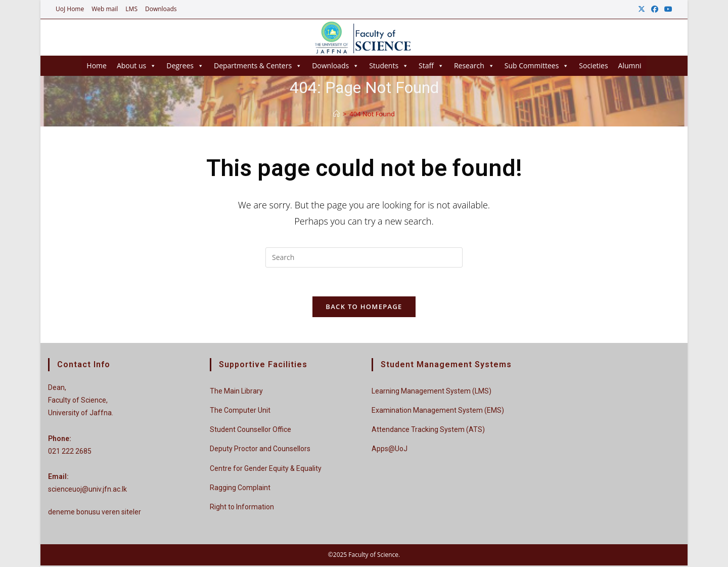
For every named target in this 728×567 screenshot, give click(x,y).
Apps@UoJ (390, 451)
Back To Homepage (364, 309)
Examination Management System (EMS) (438, 412)
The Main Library (236, 392)
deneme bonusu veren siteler (95, 514)
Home (97, 66)
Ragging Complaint (240, 489)
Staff (431, 66)
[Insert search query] (364, 257)
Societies (593, 66)
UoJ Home (70, 9)
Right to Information (242, 508)
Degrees (185, 66)
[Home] (336, 114)
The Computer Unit (240, 412)
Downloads (161, 9)
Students (389, 66)
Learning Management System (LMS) (431, 392)
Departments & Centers (258, 66)
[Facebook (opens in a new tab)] (655, 9)
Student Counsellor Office (251, 431)
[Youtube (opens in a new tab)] (667, 9)
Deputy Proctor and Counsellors (260, 451)
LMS (131, 9)
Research (474, 66)
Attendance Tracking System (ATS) (428, 431)
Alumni (630, 66)
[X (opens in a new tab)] (642, 9)
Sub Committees (537, 66)
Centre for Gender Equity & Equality (266, 470)
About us (136, 66)
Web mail (105, 9)
